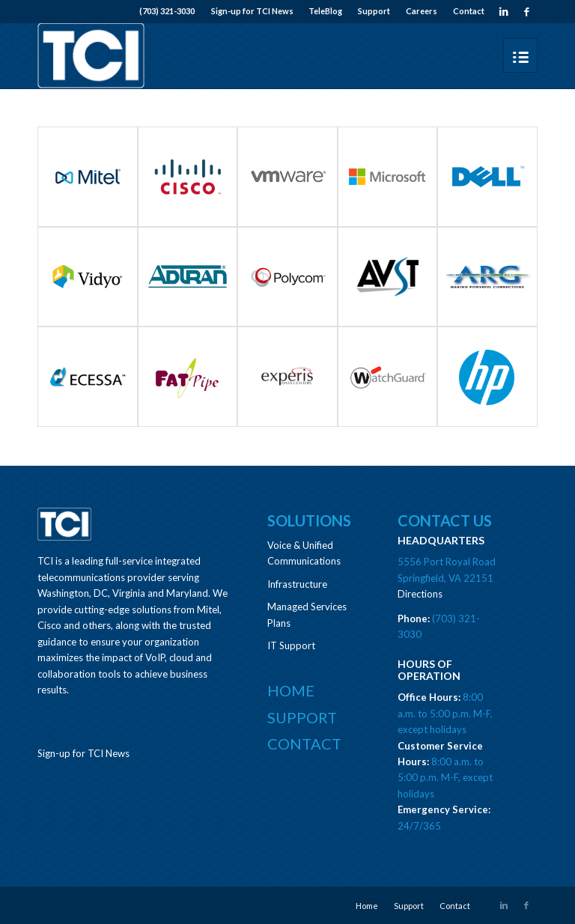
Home (291, 690)
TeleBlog (325, 11)
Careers (422, 11)
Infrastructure (297, 584)
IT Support (291, 645)
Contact (469, 11)
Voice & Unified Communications (304, 553)
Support (374, 11)
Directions (420, 594)
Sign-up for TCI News (252, 11)
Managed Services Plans (307, 614)
